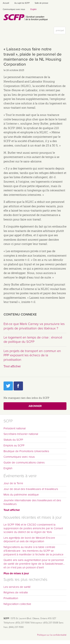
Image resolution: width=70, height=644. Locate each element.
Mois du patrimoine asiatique (21, 495)
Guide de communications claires (24, 463)
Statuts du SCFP (13, 440)
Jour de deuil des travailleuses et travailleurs (31, 489)
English (34, 9)
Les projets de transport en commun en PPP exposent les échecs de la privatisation (32, 355)
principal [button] (61, 31)
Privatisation (11, 598)
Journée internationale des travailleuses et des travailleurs (32, 502)
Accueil (6, 3)
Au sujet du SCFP (22, 3)
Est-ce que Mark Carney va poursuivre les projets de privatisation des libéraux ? (34, 326)
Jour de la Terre (13, 483)
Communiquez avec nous (14, 9)
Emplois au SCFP (14, 445)
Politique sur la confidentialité (52, 635)
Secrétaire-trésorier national (21, 434)
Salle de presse (41, 3)
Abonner (35, 406)
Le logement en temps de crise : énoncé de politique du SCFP (33, 340)
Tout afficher (12, 366)
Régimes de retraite (16, 592)
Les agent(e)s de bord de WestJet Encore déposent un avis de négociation (29, 540)
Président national (15, 428)
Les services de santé (17, 587)
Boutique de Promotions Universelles (26, 451)
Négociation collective (17, 604)
